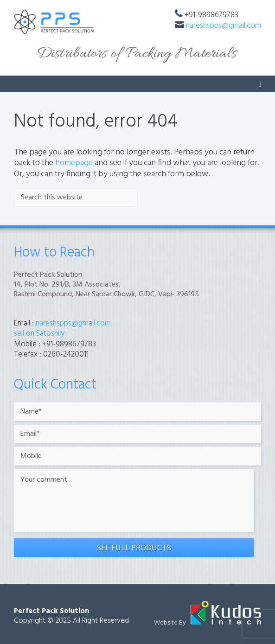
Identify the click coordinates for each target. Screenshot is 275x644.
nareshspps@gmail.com (224, 26)
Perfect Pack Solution (51, 611)
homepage (74, 163)
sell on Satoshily (39, 334)
